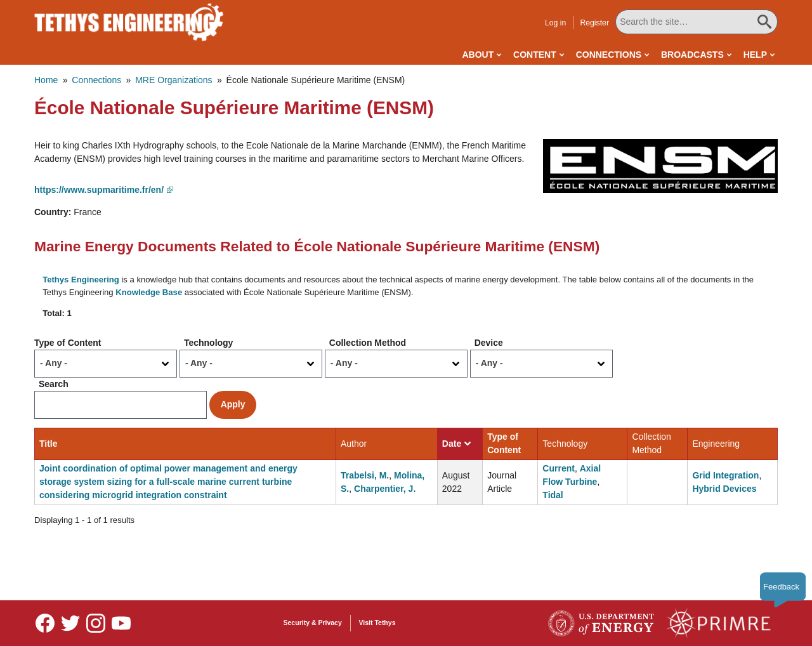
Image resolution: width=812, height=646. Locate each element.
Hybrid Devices (724, 489)
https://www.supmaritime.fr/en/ (99, 190)
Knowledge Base (149, 292)
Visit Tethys (377, 623)
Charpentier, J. (385, 489)
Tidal (553, 495)
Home (46, 80)
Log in (555, 23)
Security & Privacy (313, 623)
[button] (660, 166)
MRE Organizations (174, 80)
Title (49, 444)
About (478, 55)
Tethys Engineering (81, 280)
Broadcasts (692, 55)
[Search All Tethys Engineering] (697, 22)
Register (594, 23)
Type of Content (68, 343)
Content (535, 55)
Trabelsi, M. (365, 475)
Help (755, 55)
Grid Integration (725, 475)
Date (456, 444)
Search (54, 384)
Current (559, 468)
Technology (209, 343)
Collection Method (368, 343)
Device (489, 343)
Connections (609, 55)
